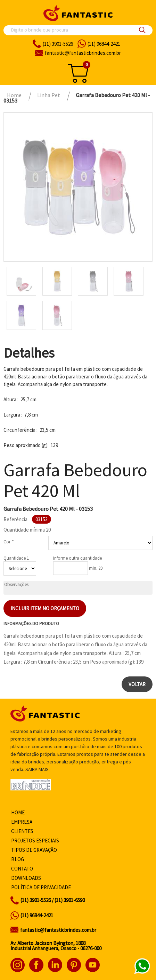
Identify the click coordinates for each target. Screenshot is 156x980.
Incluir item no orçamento (45, 608)
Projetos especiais (35, 841)
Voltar (137, 684)
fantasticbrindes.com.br (83, 53)
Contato (22, 869)
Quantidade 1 (16, 558)
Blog (18, 859)
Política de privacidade (41, 887)
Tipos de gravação (34, 850)
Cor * (9, 542)
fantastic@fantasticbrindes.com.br (58, 930)
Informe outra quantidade (77, 558)
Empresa (22, 822)
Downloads (26, 878)
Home (18, 812)
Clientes (22, 831)
